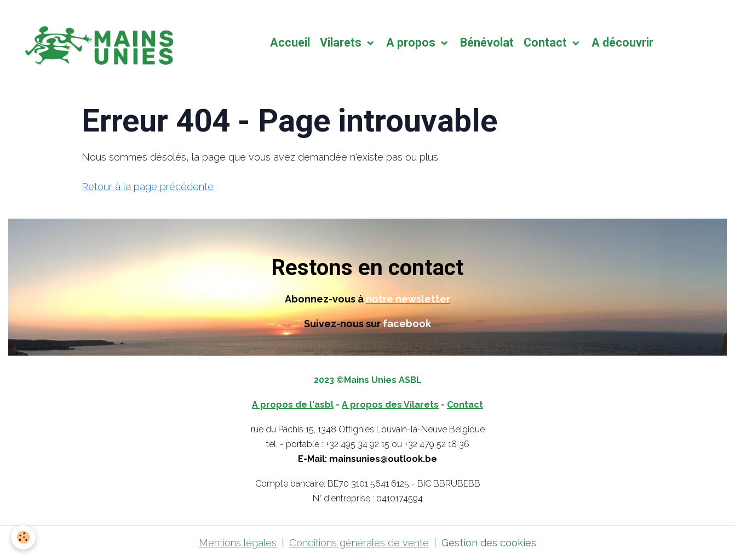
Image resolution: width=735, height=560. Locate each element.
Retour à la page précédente (148, 187)
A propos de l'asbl (293, 405)
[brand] (99, 43)
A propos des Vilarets (390, 405)
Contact (547, 42)
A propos (412, 42)
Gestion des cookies (489, 543)
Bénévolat (487, 42)
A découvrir (622, 42)
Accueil (290, 42)
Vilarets (342, 42)
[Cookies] (23, 537)
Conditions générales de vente (359, 543)
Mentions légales (238, 543)
